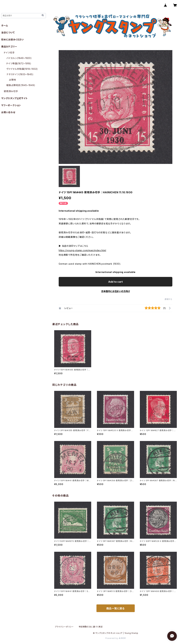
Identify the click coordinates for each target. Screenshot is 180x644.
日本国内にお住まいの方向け (116, 291)
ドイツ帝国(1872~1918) (19, 63)
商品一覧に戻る (116, 608)
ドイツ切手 (9, 53)
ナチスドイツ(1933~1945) (20, 74)
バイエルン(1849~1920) (19, 58)
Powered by (116, 638)
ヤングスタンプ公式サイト (15, 98)
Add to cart (116, 282)
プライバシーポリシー (64, 627)
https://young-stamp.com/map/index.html (82, 250)
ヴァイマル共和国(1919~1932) (22, 69)
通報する (168, 299)
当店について (8, 32)
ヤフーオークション (11, 105)
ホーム (5, 25)
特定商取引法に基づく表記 (91, 627)
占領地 (12, 80)
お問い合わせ (8, 112)
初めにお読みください (13, 40)
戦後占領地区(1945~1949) (21, 85)
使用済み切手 (11, 91)
